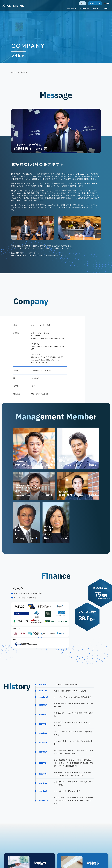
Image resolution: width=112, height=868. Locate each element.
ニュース (105, 8)
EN (108, 3)
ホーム (14, 72)
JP (105, 3)
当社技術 (84, 8)
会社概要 (72, 8)
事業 (95, 8)
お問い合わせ (95, 3)
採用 (82, 3)
